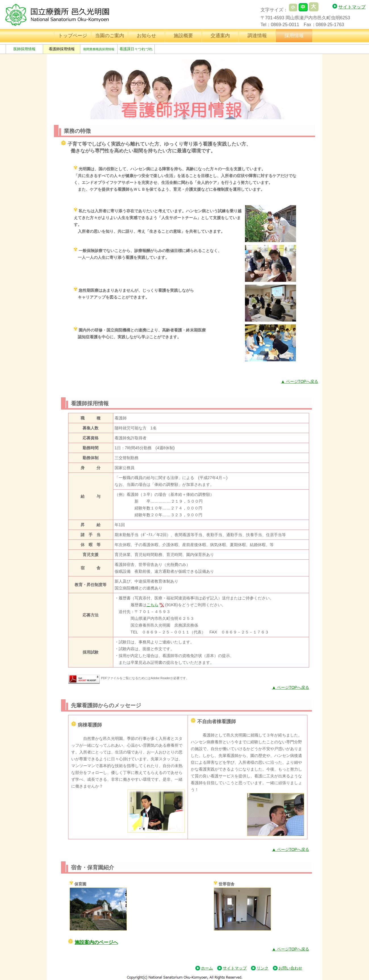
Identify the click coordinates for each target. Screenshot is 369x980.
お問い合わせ (290, 968)
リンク (263, 968)
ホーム (207, 968)
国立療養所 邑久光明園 (62, 15)
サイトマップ (352, 7)
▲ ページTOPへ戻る (300, 381)
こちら (152, 605)
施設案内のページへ (96, 942)
